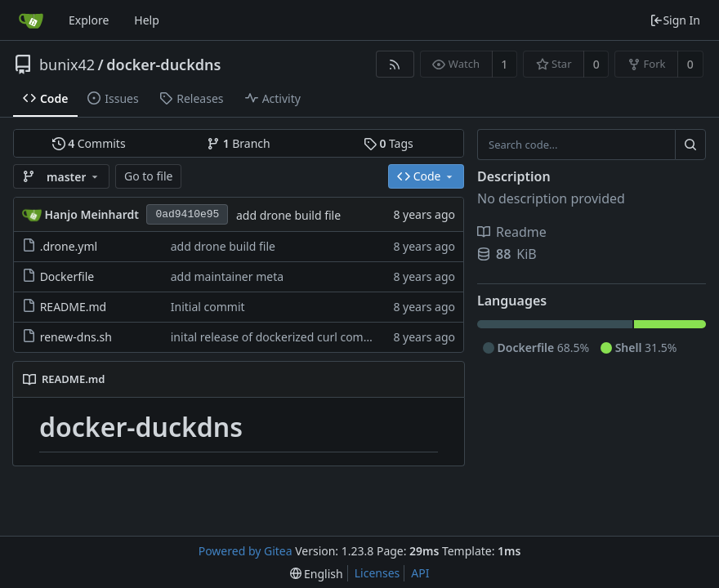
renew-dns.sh (76, 337)
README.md (74, 307)
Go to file (148, 176)
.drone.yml (69, 246)
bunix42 (67, 65)
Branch (239, 143)
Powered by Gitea (246, 551)
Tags (389, 143)
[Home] (31, 20)
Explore (89, 20)
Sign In (675, 20)
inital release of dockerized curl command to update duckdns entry (350, 337)
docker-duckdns (163, 65)
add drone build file (288, 215)
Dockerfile (67, 276)
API (420, 573)
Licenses (377, 573)
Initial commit (208, 307)
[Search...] (690, 145)
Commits (89, 143)
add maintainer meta (227, 276)
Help (147, 20)
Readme (512, 232)
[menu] (317, 574)
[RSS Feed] (395, 64)
